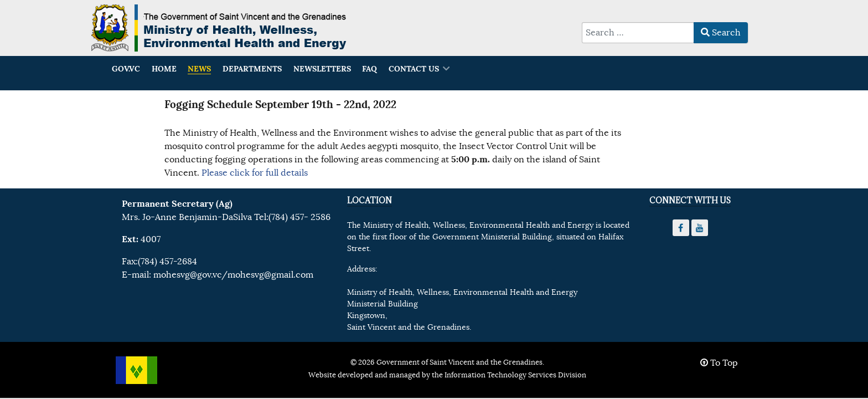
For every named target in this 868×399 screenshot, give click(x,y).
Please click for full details (255, 173)
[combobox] (638, 33)
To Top (719, 363)
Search (721, 33)
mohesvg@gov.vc (187, 275)
